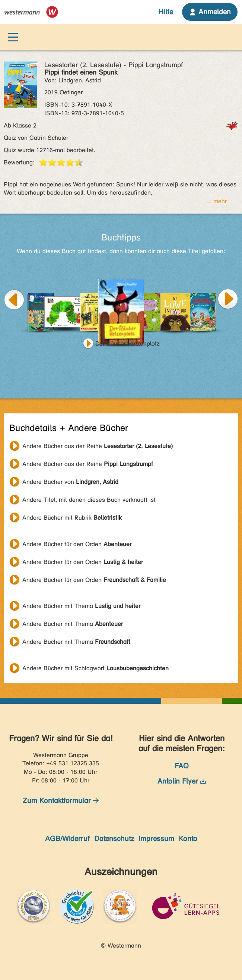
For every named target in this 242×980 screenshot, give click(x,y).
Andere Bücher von (70, 482)
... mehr (217, 201)
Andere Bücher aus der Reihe (98, 446)
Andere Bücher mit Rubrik (72, 518)
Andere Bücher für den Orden (77, 544)
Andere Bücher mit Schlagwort (95, 668)
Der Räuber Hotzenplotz (128, 344)
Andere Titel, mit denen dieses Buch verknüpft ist (89, 500)
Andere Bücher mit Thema (81, 606)
